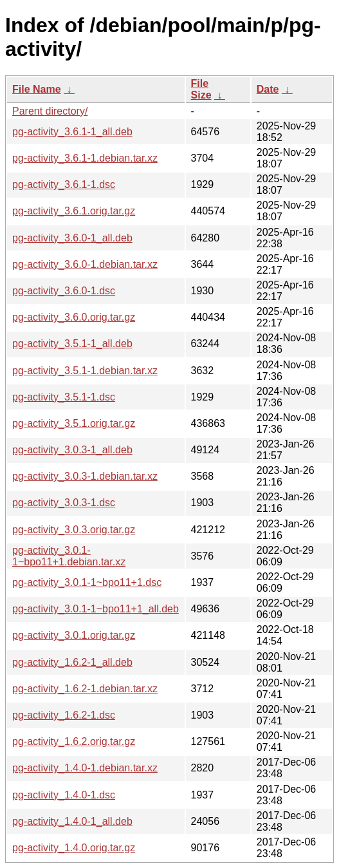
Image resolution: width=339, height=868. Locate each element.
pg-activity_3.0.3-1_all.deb (72, 450)
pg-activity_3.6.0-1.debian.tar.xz (85, 264)
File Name (37, 89)
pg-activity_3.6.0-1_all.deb (72, 238)
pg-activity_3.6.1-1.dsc (64, 184)
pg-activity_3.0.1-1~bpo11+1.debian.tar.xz (69, 556)
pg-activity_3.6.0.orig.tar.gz (74, 317)
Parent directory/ (50, 111)
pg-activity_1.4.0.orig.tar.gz (74, 848)
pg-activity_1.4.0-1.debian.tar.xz (85, 768)
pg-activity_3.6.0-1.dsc (64, 291)
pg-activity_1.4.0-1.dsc (64, 795)
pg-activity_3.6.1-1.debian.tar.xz (85, 158)
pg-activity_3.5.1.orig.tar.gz (74, 423)
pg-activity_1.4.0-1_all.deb (72, 821)
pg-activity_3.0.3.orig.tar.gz (74, 530)
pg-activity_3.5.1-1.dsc (64, 397)
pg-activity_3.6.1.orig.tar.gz (74, 211)
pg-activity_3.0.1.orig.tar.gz (74, 635)
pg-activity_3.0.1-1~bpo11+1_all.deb (96, 609)
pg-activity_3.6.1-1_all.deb (72, 132)
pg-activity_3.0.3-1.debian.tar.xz (85, 476)
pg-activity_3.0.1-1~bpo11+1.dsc (87, 582)
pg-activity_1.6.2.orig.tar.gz (74, 741)
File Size (201, 89)
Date (268, 89)
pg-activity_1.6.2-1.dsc (64, 715)
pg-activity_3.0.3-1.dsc (64, 503)
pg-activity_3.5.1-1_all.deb (72, 344)
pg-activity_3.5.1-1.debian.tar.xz (85, 371)
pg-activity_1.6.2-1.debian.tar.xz (85, 689)
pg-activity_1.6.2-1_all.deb (72, 662)
